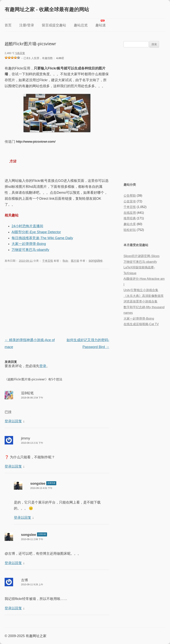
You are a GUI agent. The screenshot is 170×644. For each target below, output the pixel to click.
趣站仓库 (130, 224)
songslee (96, 261)
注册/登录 (27, 25)
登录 (43, 366)
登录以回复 (13, 421)
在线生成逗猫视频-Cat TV (141, 324)
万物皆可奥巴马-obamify (30, 250)
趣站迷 (101, 25)
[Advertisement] (57, 304)
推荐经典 (130, 218)
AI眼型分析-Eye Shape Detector (36, 232)
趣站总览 (81, 25)
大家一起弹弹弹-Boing (29, 244)
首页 (8, 25)
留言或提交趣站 (54, 25)
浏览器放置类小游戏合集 (141, 301)
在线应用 (130, 213)
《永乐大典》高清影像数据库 (144, 296)
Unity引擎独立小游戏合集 (141, 290)
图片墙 (75, 261)
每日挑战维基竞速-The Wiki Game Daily (42, 238)
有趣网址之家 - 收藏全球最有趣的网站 (47, 9)
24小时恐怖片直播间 (27, 226)
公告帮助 (130, 196)
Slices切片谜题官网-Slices (142, 256)
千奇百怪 (48, 261)
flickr (65, 261)
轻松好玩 (130, 230)
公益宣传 (130, 201)
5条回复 (20, 53)
